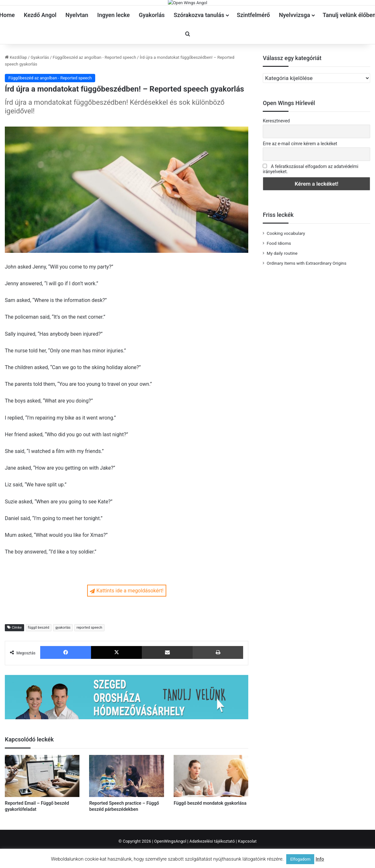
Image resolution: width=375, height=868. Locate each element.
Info (320, 859)
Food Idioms (279, 272)
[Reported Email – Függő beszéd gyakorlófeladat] (42, 805)
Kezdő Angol (40, 44)
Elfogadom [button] (300, 859)
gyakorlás (63, 657)
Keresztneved (276, 150)
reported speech (89, 657)
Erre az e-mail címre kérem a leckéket (300, 173)
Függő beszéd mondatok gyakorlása (210, 832)
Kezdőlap (16, 86)
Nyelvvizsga (294, 44)
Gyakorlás (152, 44)
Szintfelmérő (253, 44)
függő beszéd (39, 657)
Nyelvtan (77, 44)
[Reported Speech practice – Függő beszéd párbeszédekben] (126, 805)
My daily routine (282, 282)
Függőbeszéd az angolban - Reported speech (94, 86)
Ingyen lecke (113, 44)
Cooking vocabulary (286, 262)
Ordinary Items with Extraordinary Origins (306, 292)
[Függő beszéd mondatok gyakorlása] (211, 805)
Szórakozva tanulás (199, 44)
